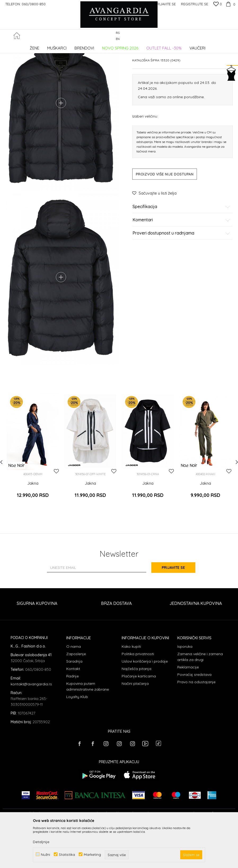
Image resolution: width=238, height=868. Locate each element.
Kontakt (73, 711)
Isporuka (185, 689)
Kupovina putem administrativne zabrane (88, 729)
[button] (233, 36)
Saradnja (74, 704)
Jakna (33, 528)
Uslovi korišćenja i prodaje (145, 704)
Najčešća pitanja (136, 711)
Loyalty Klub (77, 739)
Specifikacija (181, 247)
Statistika (67, 854)
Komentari (181, 260)
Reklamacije (188, 709)
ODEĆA (74, 46)
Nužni (45, 854)
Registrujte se (195, 4)
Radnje (72, 718)
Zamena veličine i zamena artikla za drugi (200, 699)
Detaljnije (41, 842)
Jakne (88, 46)
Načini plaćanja (135, 726)
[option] (33, 496)
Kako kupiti (131, 689)
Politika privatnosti (138, 696)
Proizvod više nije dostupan (165, 214)
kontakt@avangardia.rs (31, 726)
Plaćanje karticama (139, 718)
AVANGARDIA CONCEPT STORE (25, 46)
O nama (74, 689)
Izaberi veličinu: (145, 156)
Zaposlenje (76, 696)
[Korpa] (230, 4)
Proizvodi (58, 46)
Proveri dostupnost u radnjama (181, 273)
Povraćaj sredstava (194, 717)
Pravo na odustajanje (196, 724)
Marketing (92, 854)
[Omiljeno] (218, 5)
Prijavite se (177, 610)
